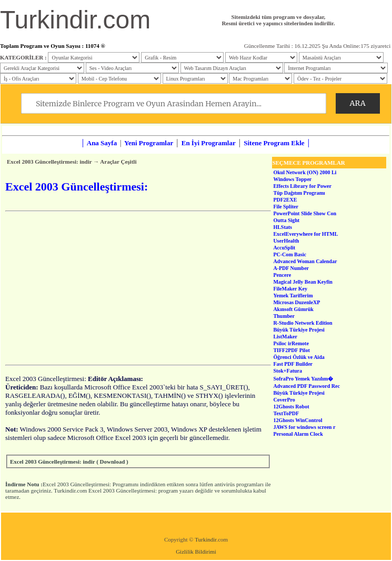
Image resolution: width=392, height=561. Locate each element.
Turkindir (205, 539)
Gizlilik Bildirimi (196, 552)
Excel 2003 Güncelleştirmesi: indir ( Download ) (69, 462)
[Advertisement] (138, 288)
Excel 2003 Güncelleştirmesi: (77, 484)
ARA (358, 103)
